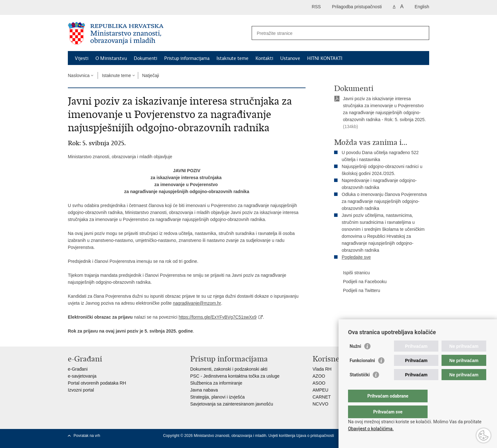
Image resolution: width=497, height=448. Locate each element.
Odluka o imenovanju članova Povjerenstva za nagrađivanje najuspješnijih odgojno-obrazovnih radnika (384, 201)
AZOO (319, 376)
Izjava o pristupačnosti (315, 436)
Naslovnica (79, 75)
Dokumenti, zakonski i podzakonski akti (229, 369)
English (422, 7)
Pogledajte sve (356, 257)
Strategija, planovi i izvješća (217, 397)
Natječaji (151, 75)
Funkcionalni (362, 373)
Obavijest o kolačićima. (371, 429)
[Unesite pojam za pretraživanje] (334, 33)
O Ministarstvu (111, 58)
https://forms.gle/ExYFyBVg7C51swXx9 (217, 317)
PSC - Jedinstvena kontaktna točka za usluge (235, 376)
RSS (316, 7)
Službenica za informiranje (216, 383)
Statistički (360, 387)
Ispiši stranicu (352, 273)
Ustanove (290, 58)
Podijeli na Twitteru (357, 291)
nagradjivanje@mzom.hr (197, 303)
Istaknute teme (232, 58)
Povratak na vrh (87, 436)
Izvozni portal (81, 390)
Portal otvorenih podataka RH (97, 383)
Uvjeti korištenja (282, 436)
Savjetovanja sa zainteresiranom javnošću (232, 404)
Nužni (355, 359)
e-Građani (78, 369)
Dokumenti (145, 58)
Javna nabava (204, 390)
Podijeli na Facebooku (360, 282)
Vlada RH (322, 369)
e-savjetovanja (82, 376)
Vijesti (82, 58)
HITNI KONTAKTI (325, 58)
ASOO (319, 383)
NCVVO (320, 404)
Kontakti (264, 58)
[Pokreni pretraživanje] (422, 33)
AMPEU (320, 390)
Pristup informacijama (187, 58)
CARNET (322, 397)
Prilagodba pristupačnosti (357, 7)
